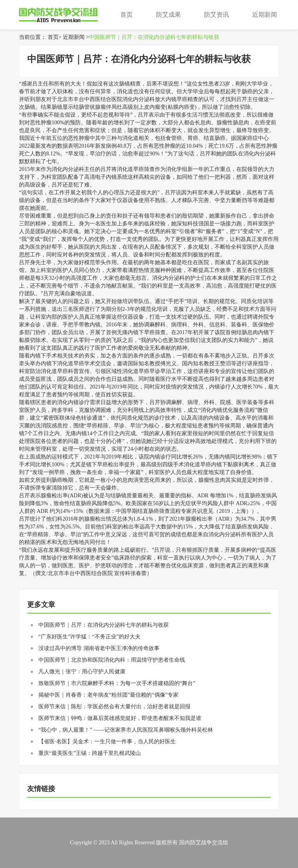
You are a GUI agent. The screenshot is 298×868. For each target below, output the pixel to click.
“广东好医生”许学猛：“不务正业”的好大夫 (89, 637)
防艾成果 (168, 15)
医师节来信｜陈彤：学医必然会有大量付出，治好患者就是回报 (114, 707)
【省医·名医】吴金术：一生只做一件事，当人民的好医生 (107, 742)
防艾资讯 (217, 15)
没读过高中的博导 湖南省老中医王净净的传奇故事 (99, 648)
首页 (126, 15)
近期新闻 (265, 15)
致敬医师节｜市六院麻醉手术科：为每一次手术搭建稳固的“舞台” (117, 683)
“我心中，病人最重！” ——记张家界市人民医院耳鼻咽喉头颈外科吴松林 (126, 730)
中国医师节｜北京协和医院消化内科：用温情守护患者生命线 (112, 660)
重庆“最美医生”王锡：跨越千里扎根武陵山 (90, 753)
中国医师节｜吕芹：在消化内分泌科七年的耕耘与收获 (154, 37)
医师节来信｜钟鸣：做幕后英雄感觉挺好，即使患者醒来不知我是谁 (120, 718)
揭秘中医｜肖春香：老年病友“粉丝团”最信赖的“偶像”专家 (108, 695)
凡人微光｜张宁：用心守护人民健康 (82, 672)
